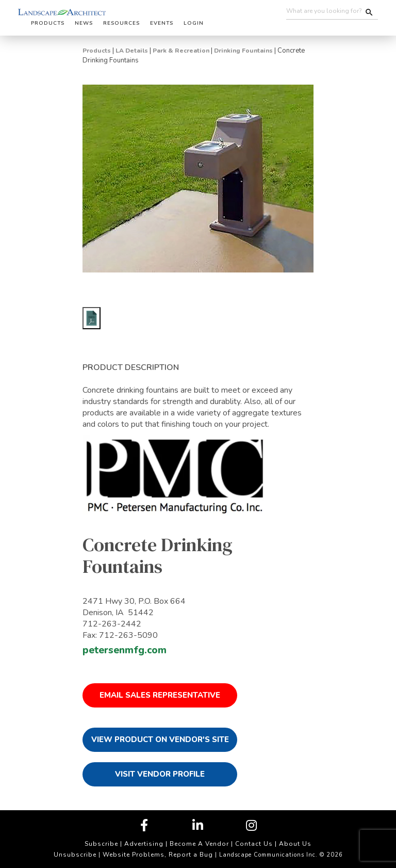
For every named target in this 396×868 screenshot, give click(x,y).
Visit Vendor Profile (160, 774)
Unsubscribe (75, 855)
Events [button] (162, 23)
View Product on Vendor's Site (160, 740)
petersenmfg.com (125, 650)
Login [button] (194, 23)
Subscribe (101, 844)
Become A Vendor (199, 844)
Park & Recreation (181, 51)
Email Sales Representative (160, 695)
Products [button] (48, 23)
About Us (295, 844)
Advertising (144, 844)
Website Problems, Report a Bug (158, 855)
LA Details (132, 51)
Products (97, 51)
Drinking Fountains (243, 51)
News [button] (84, 23)
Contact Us (254, 844)
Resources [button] (121, 23)
